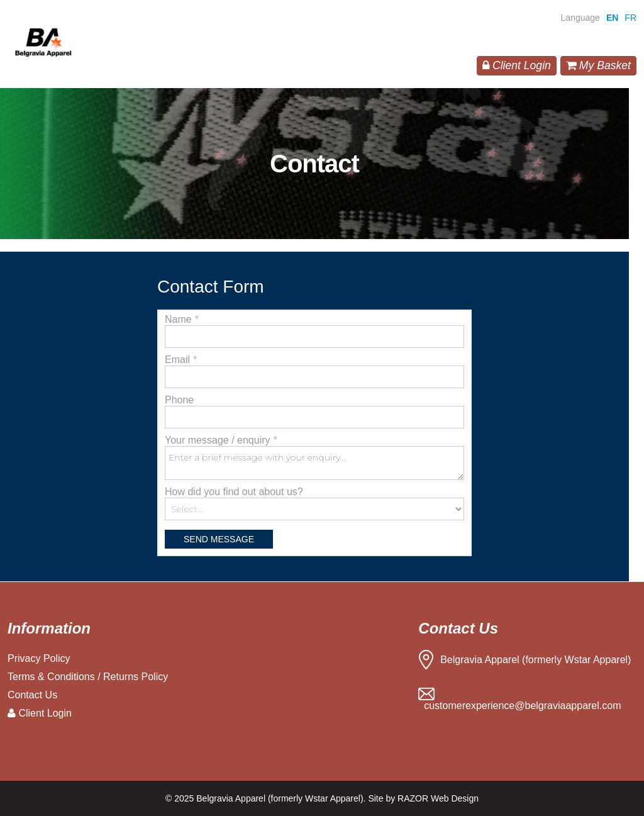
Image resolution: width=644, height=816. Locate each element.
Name (181, 319)
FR (630, 18)
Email (181, 360)
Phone (179, 400)
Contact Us (32, 695)
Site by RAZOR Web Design (423, 798)
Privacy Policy (39, 658)
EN (612, 18)
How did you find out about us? (234, 492)
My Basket (598, 65)
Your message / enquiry (221, 440)
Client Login (517, 65)
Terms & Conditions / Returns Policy (88, 677)
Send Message (219, 539)
